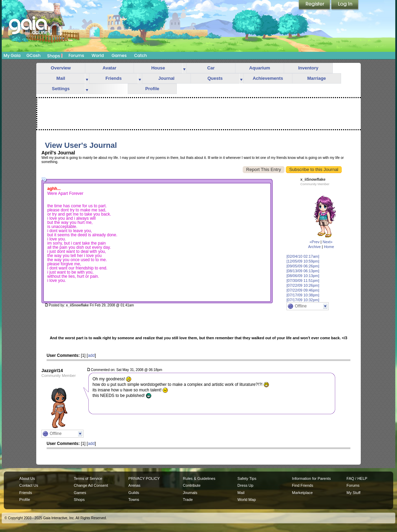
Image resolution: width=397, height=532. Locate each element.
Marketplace (302, 493)
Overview (61, 68)
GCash (34, 55)
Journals (190, 493)
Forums (76, 55)
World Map (247, 500)
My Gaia (12, 55)
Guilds (134, 493)
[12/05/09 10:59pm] (303, 261)
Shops (55, 56)
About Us (27, 478)
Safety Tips (247, 478)
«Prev (315, 242)
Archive (314, 247)
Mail (61, 78)
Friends (114, 78)
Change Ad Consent (91, 485)
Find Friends (303, 485)
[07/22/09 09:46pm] (303, 290)
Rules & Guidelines (199, 478)
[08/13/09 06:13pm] (303, 271)
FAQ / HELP (357, 478)
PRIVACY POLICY (144, 478)
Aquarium (260, 68)
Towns (134, 500)
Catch (141, 55)
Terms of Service (88, 478)
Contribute (192, 485)
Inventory (308, 68)
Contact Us (29, 485)
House (158, 68)
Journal (167, 78)
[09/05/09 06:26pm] (303, 266)
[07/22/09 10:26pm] (303, 285)
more (184, 68)
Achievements (268, 78)
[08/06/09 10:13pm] (303, 276)
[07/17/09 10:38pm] (303, 295)
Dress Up (245, 485)
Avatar (109, 68)
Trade (188, 500)
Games (119, 55)
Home (329, 247)
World (98, 55)
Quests (215, 78)
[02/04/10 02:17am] (303, 256)
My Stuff (354, 493)
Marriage (317, 78)
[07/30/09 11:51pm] (303, 281)
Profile (152, 89)
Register (315, 5)
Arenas (134, 485)
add (91, 355)
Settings (61, 89)
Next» (327, 242)
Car (211, 68)
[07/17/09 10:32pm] (303, 300)
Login (345, 5)
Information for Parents (311, 478)
